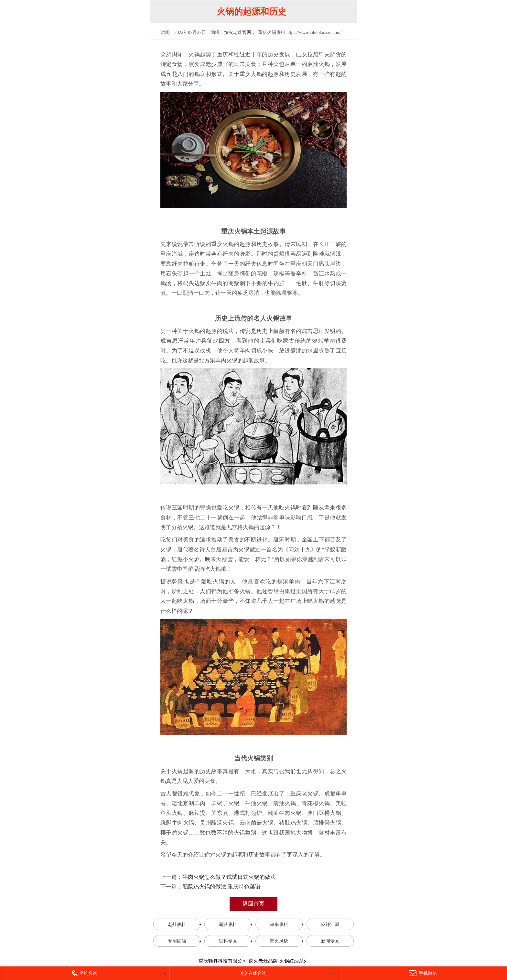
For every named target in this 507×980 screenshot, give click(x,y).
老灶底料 (177, 924)
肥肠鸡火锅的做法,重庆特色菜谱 (221, 887)
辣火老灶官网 (238, 32)
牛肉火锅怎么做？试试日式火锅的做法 (229, 877)
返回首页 (253, 904)
